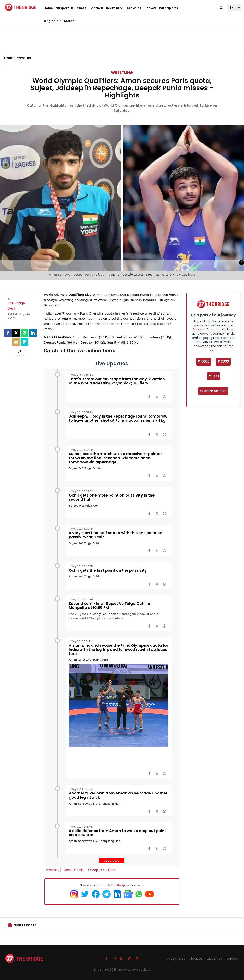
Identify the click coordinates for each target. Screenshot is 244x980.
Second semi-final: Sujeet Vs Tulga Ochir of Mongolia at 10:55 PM (110, 605)
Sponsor (199, 329)
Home (48, 8)
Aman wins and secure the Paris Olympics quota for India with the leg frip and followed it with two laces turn (118, 649)
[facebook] (8, 333)
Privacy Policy (175, 959)
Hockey (150, 8)
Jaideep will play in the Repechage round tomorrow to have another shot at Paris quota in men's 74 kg (118, 418)
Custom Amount (213, 391)
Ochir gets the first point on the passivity (108, 570)
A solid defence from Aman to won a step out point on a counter (117, 833)
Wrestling (122, 72)
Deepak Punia (74, 870)
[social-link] (20, 351)
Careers (232, 959)
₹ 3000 (223, 361)
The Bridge (118, 885)
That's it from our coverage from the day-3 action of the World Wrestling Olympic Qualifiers (117, 381)
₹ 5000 (204, 361)
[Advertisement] (122, 39)
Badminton (115, 8)
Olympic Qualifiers (102, 870)
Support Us (65, 8)
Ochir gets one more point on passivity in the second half (112, 497)
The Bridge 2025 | (106, 970)
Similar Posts (25, 925)
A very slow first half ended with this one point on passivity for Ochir (116, 535)
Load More (112, 861)
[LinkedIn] (33, 333)
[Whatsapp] (24, 333)
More (70, 21)
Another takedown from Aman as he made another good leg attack (118, 795)
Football (96, 8)
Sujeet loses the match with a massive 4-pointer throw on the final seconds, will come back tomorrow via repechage (115, 458)
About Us (196, 959)
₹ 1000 (214, 376)
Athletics (134, 8)
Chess (82, 8)
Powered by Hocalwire (135, 970)
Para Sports (169, 8)
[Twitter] (16, 333)
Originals (52, 21)
